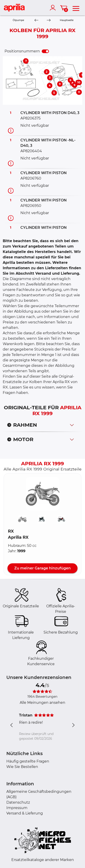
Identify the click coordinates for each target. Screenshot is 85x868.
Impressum (17, 808)
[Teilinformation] (11, 130)
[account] (54, 8)
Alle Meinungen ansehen (42, 703)
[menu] (76, 8)
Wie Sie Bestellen (22, 767)
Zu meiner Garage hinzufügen (42, 568)
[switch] (45, 51)
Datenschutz (18, 802)
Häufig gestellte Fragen (28, 761)
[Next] (48, 20)
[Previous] (36, 20)
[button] (43, 494)
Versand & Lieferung (25, 813)
